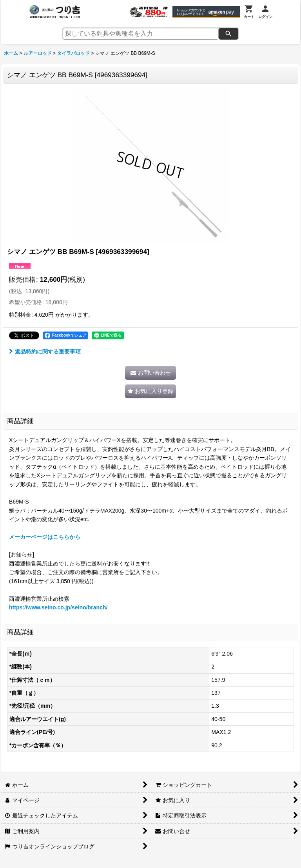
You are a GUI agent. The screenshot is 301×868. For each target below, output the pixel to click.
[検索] (228, 34)
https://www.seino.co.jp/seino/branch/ (58, 607)
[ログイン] (265, 12)
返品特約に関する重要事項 (45, 352)
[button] (150, 391)
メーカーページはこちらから (45, 537)
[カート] (249, 12)
